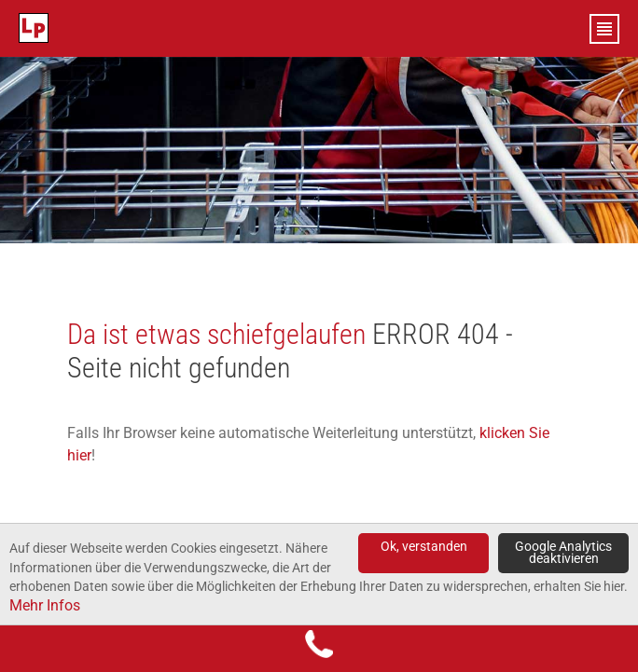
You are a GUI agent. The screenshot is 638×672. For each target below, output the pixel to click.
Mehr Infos (45, 605)
